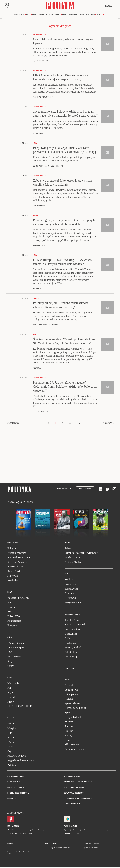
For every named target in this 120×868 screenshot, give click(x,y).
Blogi (65, 16)
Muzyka (12, 729)
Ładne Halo (66, 849)
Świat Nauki (14, 572)
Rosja (10, 662)
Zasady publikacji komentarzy (78, 783)
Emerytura (13, 698)
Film (10, 734)
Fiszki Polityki (70, 827)
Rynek (42, 16)
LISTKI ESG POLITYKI (20, 707)
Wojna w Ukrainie (17, 644)
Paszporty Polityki (17, 757)
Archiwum (70, 727)
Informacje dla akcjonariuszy (78, 799)
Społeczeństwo (72, 704)
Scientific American (17, 563)
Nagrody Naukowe (74, 563)
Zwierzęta (70, 723)
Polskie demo (71, 653)
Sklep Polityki (72, 745)
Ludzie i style (71, 690)
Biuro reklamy (14, 783)
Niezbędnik (13, 581)
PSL (10, 613)
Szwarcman (70, 585)
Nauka (58, 16)
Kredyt (11, 702)
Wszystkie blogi (73, 603)
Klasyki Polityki (73, 718)
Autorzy (69, 732)
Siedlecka (69, 580)
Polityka (12, 549)
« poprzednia (13, 424)
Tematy (68, 736)
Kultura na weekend (75, 625)
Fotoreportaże (72, 695)
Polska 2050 (14, 617)
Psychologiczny (73, 644)
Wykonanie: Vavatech (90, 849)
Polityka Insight (52, 844)
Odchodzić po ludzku (75, 709)
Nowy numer (19, 16)
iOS (9, 827)
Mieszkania (13, 684)
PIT (9, 689)
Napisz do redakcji (16, 788)
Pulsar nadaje (71, 657)
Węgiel (11, 693)
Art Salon (12, 766)
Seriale (11, 738)
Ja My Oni (13, 577)
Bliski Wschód (15, 657)
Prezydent (12, 626)
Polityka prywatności (74, 788)
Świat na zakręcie (73, 630)
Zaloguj (107, 6)
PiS (9, 603)
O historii (69, 639)
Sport (67, 713)
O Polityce (12, 799)
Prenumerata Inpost (63, 490)
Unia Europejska (16, 648)
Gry (9, 752)
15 (79, 424)
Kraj (28, 16)
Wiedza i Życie (15, 567)
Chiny (10, 667)
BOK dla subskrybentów (18, 794)
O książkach (71, 634)
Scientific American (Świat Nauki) (82, 554)
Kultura (50, 16)
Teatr (10, 747)
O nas (68, 741)
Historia (69, 700)
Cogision (59, 849)
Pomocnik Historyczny (19, 558)
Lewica (11, 608)
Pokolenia (90, 16)
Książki (11, 725)
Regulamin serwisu (72, 777)
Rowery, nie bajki (73, 648)
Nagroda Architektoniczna (21, 761)
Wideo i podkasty (76, 16)
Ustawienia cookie (72, 805)
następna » (109, 424)
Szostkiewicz (71, 590)
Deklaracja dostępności (75, 794)
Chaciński (70, 594)
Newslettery (71, 686)
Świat (35, 16)
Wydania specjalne (17, 554)
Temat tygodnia (72, 621)
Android (15, 827)
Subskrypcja (85, 490)
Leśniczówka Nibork (91, 844)
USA (10, 653)
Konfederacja (14, 622)
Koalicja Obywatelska (18, 599)
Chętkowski (71, 599)
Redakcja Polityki (16, 777)
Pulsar (68, 549)
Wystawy (12, 743)
